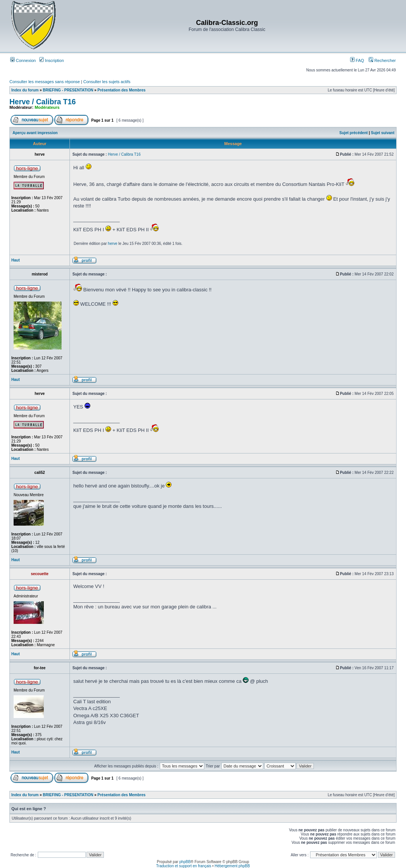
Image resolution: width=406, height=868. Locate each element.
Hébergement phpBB (232, 866)
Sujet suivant (383, 133)
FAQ (357, 60)
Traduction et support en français (184, 866)
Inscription (52, 60)
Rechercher (382, 60)
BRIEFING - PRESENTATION (68, 90)
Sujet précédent (354, 133)
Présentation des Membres (121, 90)
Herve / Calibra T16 (43, 102)
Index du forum (25, 90)
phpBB (185, 862)
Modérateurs (47, 107)
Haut (15, 260)
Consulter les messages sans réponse (45, 82)
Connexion (23, 60)
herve (113, 244)
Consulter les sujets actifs (107, 82)
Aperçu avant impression (35, 133)
